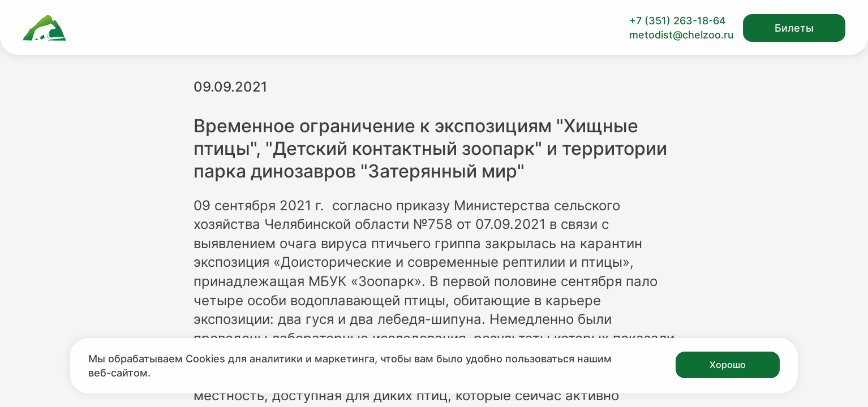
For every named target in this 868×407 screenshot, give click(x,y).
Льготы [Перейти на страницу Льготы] (107, 28)
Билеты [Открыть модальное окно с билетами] (794, 28)
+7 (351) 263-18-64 (678, 21)
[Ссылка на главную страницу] (44, 28)
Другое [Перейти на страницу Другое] (422, 28)
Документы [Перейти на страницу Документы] (173, 28)
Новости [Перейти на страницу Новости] (242, 28)
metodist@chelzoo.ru (682, 35)
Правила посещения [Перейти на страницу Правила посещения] (334, 28)
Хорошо (728, 365)
